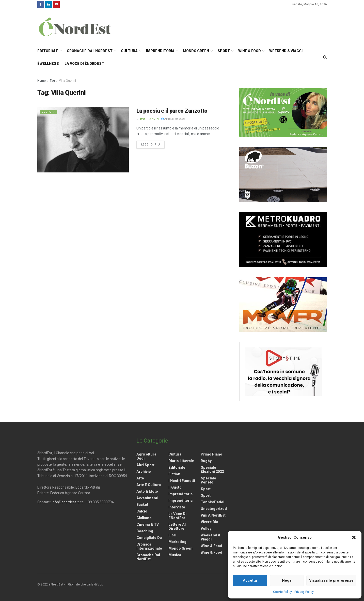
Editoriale (48, 51)
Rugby (206, 461)
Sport (224, 51)
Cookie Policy (282, 592)
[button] (354, 537)
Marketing (177, 542)
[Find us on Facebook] (41, 4)
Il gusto (175, 487)
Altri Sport (145, 465)
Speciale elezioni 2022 (212, 470)
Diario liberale (181, 461)
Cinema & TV (148, 524)
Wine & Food (250, 51)
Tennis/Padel (212, 502)
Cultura (129, 51)
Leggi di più (153, 144)
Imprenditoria (160, 51)
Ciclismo (144, 518)
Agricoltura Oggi (146, 456)
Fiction (174, 474)
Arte (140, 478)
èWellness (48, 64)
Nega (287, 580)
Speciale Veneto (208, 480)
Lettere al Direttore (177, 526)
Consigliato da (149, 538)
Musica (175, 555)
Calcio (142, 511)
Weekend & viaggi (211, 537)
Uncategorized (214, 509)
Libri (172, 535)
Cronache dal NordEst (90, 51)
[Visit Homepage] (82, 27)
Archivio (144, 472)
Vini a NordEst (213, 515)
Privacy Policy (304, 592)
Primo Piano (211, 454)
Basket (142, 505)
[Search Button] (325, 57)
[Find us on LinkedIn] (49, 4)
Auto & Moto (147, 491)
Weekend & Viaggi (286, 51)
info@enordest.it (65, 502)
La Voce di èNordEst (84, 64)
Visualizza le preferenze (331, 580)
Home (42, 81)
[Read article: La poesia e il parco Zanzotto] (83, 140)
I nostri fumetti (182, 481)
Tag (52, 81)
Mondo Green (196, 51)
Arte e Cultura (149, 485)
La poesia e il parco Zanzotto (172, 111)
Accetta (250, 580)
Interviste (177, 507)
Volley (206, 529)
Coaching (145, 531)
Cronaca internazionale (149, 546)
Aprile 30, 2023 (173, 119)
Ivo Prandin (149, 119)
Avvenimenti (147, 498)
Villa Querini (67, 81)
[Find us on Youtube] (56, 4)
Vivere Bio (209, 522)
